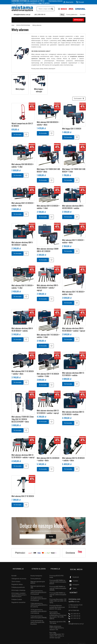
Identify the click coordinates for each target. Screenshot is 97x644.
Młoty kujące (20, 89)
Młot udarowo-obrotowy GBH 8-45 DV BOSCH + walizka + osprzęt (74, 330)
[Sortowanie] (78, 99)
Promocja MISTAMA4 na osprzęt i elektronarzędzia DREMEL (58, 586)
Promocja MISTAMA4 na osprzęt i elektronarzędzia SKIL (58, 592)
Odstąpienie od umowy (19, 576)
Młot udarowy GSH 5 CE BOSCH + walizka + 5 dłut (48, 208)
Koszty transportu (36, 573)
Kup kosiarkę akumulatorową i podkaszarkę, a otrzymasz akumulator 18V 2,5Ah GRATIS (58, 613)
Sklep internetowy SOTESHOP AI (77, 642)
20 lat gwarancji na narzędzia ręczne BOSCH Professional (39, 597)
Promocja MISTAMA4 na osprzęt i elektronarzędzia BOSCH (58, 580)
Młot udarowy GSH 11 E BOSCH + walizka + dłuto (73, 242)
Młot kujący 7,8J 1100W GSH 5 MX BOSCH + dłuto (48, 171)
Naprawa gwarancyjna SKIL (38, 585)
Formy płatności (72, 15)
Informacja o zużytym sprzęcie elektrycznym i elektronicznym (19, 593)
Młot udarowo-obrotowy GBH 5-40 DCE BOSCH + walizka (73, 207)
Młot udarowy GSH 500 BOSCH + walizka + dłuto (48, 124)
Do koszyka (18, 135)
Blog (62, 15)
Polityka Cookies (17, 597)
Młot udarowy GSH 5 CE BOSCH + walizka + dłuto (23, 205)
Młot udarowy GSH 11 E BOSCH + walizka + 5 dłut (23, 287)
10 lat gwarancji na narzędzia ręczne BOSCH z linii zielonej (39, 609)
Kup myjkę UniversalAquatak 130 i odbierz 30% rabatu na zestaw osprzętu (57, 633)
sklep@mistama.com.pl (22, 15)
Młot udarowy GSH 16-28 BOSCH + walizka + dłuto (73, 460)
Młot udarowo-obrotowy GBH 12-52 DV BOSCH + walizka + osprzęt (23, 457)
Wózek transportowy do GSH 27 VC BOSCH (22, 125)
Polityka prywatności (18, 585)
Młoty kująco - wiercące (39, 90)
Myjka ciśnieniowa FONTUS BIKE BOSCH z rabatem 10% (57, 626)
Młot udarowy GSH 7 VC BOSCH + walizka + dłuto (74, 293)
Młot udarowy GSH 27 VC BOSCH (23, 497)
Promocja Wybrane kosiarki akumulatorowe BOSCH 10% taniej (57, 605)
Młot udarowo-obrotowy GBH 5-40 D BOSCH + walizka (22, 244)
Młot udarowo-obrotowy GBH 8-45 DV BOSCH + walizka (22, 330)
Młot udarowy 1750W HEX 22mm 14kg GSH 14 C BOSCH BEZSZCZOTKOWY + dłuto (23, 420)
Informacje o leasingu (18, 588)
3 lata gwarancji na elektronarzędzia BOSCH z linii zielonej (39, 603)
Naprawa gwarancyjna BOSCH (38, 580)
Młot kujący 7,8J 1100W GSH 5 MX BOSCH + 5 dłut (74, 171)
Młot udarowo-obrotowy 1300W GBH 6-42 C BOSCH (48, 250)
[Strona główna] (22, 9)
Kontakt (83, 15)
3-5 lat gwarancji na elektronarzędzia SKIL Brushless (38, 620)
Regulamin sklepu (17, 582)
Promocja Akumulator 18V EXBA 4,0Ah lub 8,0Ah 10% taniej (58, 599)
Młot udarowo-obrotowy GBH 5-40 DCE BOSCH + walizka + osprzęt (48, 288)
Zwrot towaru (16, 579)
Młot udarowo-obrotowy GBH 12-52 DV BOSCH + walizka (73, 414)
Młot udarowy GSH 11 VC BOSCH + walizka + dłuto (23, 373)
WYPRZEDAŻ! (78, 20)
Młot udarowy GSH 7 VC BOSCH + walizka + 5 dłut (48, 336)
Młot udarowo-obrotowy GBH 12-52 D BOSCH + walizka (73, 375)
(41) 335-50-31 (40, 15)
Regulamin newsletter (19, 600)
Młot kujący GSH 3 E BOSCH (72, 129)
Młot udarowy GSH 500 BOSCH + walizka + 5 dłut (23, 166)
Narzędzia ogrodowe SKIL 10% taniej (58, 620)
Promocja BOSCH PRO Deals (57, 574)
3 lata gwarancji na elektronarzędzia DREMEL (39, 615)
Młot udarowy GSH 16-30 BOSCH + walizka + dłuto (48, 460)
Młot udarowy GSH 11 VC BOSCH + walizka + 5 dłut (48, 376)
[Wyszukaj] (52, 9)
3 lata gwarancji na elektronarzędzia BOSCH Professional (38, 590)
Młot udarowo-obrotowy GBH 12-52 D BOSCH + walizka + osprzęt (48, 412)
